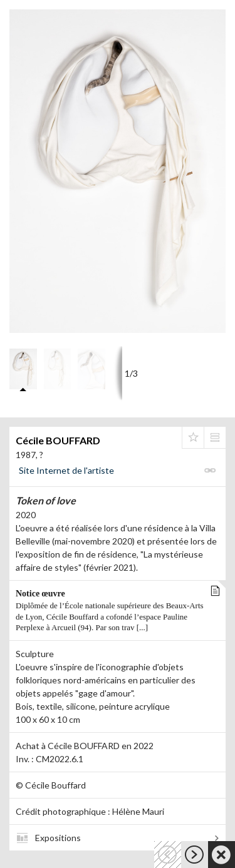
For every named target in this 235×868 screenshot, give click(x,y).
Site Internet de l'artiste (66, 470)
